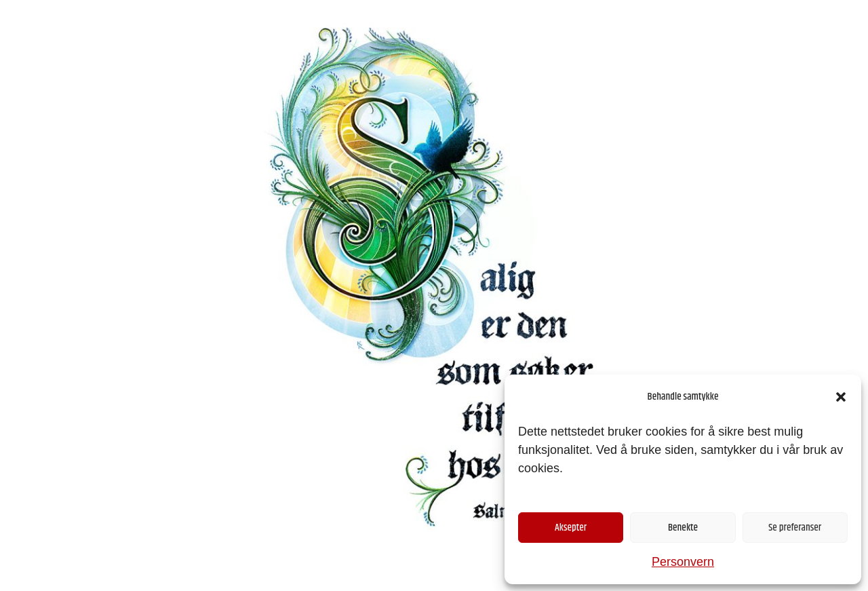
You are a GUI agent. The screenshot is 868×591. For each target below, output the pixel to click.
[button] (841, 397)
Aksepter (571, 528)
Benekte (683, 528)
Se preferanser (795, 528)
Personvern (683, 562)
